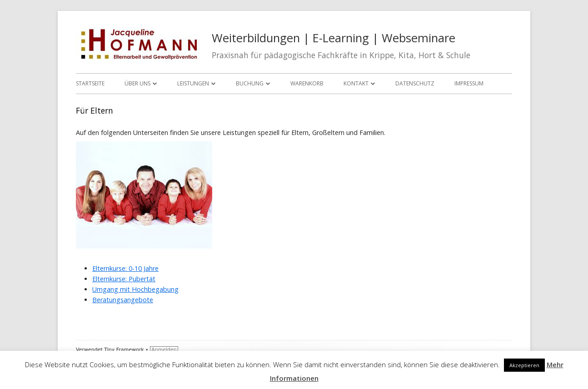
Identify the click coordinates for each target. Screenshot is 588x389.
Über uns (137, 83)
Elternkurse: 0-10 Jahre (125, 268)
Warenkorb (307, 83)
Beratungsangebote (123, 300)
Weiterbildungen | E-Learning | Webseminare (334, 38)
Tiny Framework (124, 350)
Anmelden (164, 350)
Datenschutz (415, 83)
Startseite (90, 83)
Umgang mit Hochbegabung (135, 289)
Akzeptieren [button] (524, 365)
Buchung (250, 83)
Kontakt (356, 83)
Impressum (469, 83)
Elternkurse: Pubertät (124, 279)
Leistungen (193, 83)
